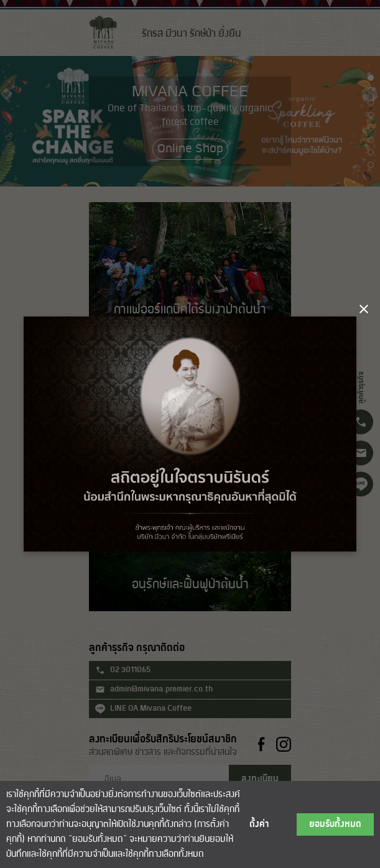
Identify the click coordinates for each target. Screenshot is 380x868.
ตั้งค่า (259, 824)
